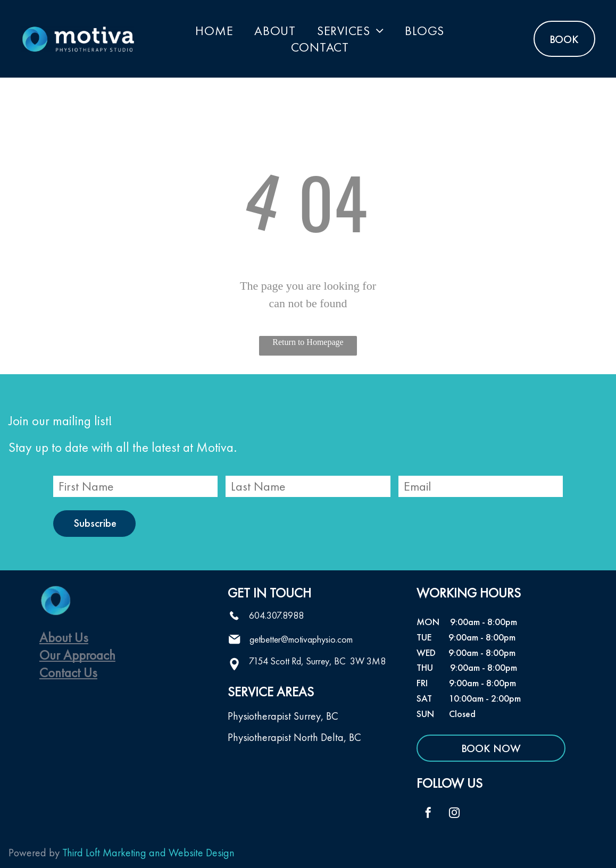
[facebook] (428, 814)
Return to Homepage (308, 342)
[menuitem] (214, 31)
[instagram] (454, 814)
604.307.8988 (276, 615)
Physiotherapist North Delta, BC (294, 737)
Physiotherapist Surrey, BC (283, 716)
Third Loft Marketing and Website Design (148, 853)
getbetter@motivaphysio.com (301, 639)
